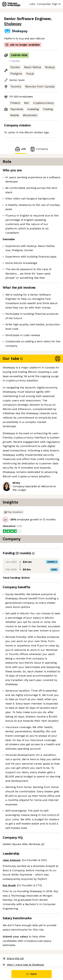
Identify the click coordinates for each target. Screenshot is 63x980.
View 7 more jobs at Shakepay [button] (23, 965)
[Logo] (11, 4)
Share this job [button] (13, 958)
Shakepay (13, 24)
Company (39, 149)
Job (20, 149)
